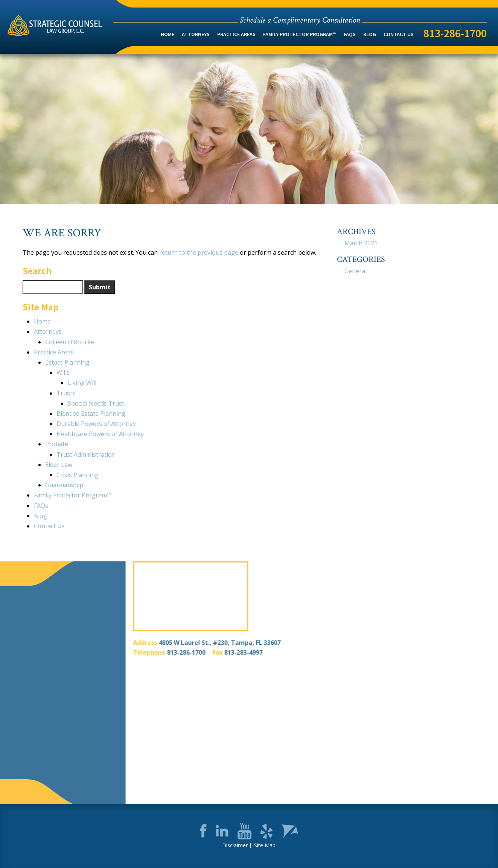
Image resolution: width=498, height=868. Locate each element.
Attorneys (196, 34)
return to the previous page (199, 252)
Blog (370, 34)
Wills (63, 372)
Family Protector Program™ (300, 34)
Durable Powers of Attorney (96, 424)
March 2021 (361, 243)
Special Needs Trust (96, 403)
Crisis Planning (78, 475)
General (356, 271)
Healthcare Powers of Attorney (100, 434)
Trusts (66, 393)
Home (168, 34)
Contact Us (399, 34)
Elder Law (59, 465)
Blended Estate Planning (91, 413)
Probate (57, 444)
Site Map (265, 845)
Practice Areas (236, 34)
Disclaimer (235, 845)
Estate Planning (67, 362)
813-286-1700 (455, 33)
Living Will (82, 383)
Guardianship (64, 485)
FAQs (350, 34)
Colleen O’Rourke (70, 342)
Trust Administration (86, 455)
